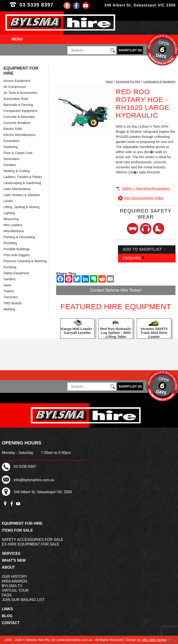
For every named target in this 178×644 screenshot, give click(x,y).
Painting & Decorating (19, 237)
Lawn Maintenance (17, 189)
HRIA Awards (15, 581)
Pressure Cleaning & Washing (25, 261)
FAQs (7, 595)
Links (7, 609)
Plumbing (10, 243)
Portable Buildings (17, 249)
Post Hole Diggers (17, 255)
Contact (11, 623)
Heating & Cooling (17, 171)
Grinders (10, 165)
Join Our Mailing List (23, 600)
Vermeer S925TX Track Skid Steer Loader (154, 333)
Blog (7, 616)
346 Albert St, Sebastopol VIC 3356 (140, 5)
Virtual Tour (15, 590)
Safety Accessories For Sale (33, 540)
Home (109, 82)
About (8, 567)
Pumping (10, 267)
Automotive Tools (16, 99)
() (130, 50)
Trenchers (11, 297)
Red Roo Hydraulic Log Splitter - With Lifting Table (116, 333)
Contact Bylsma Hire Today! (116, 290)
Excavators (11, 141)
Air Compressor (15, 87)
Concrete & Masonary (19, 117)
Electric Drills (13, 129)
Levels (8, 201)
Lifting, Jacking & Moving (21, 207)
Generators (12, 159)
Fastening (11, 147)
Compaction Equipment (20, 111)
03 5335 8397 (44, 5)
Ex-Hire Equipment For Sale (31, 544)
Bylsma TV (12, 586)
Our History (15, 577)
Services (11, 553)
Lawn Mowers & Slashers (22, 195)
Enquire (133, 258)
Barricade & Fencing (18, 105)
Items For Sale (17, 530)
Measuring (11, 219)
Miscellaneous (14, 231)
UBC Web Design (154, 640)
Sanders (10, 279)
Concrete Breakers (17, 123)
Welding (9, 309)
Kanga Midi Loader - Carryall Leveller (78, 331)
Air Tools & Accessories (20, 93)
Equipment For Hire (21, 71)
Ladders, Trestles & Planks (23, 177)
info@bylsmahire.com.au (34, 480)
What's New (14, 560)
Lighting (9, 213)
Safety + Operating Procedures (143, 188)
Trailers (9, 291)
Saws (7, 285)
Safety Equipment (16, 273)
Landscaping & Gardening (22, 183)
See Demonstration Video (141, 198)
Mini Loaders (13, 225)
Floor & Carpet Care (18, 153)
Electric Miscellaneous (20, 135)
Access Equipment (17, 81)
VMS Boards (13, 303)
